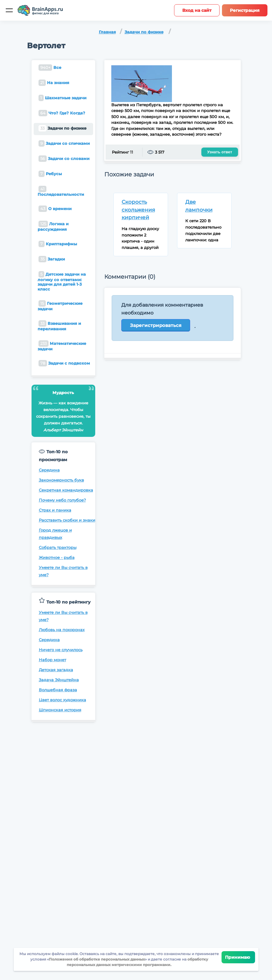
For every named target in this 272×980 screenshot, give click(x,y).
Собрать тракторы (58, 547)
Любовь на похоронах (62, 630)
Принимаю (238, 957)
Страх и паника (55, 510)
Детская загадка (56, 670)
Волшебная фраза (58, 690)
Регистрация (245, 10)
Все (50, 68)
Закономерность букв (61, 480)
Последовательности (61, 191)
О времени (55, 209)
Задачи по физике (144, 32)
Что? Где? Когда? (62, 113)
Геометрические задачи (60, 306)
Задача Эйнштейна (59, 680)
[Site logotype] (40, 10)
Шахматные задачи (62, 98)
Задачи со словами (64, 159)
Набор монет (52, 660)
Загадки (52, 259)
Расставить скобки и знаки (67, 520)
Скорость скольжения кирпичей (138, 210)
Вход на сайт (197, 10)
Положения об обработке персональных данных (97, 959)
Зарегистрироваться (156, 325)
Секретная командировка (66, 490)
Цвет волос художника (62, 700)
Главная (107, 32)
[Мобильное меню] (9, 10)
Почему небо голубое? (62, 500)
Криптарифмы (58, 244)
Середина (49, 470)
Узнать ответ (220, 152)
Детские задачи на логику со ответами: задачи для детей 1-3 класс (62, 281)
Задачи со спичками (64, 143)
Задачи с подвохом (64, 363)
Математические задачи (62, 346)
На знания (54, 83)
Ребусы (50, 174)
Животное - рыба (57, 557)
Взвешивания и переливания (59, 326)
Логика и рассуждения (53, 226)
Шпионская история (60, 710)
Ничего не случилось (61, 650)
